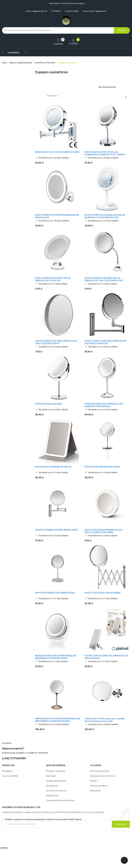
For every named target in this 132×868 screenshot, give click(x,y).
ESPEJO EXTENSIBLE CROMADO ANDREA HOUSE (56, 541)
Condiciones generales (56, 800)
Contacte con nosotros (57, 809)
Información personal (100, 790)
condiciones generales (34, 838)
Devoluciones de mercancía (102, 795)
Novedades (7, 790)
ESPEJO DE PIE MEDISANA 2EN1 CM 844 (102, 476)
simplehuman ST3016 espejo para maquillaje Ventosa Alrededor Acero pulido (105, 737)
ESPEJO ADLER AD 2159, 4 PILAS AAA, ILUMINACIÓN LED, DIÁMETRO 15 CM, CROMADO (105, 153)
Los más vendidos (10, 795)
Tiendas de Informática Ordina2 (60, 819)
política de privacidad (58, 838)
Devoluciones (52, 805)
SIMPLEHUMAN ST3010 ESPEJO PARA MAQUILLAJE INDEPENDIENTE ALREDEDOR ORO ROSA (58, 737)
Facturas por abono (99, 805)
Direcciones (95, 809)
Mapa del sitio (52, 814)
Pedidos (94, 800)
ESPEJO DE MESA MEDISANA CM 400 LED (53, 476)
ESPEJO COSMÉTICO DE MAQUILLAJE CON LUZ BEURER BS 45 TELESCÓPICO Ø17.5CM (105, 218)
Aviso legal (51, 795)
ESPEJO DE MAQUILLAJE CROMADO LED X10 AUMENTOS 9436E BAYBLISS (104, 413)
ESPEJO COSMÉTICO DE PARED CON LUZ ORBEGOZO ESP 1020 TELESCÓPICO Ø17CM (104, 283)
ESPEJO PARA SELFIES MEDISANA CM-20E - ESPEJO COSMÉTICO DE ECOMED (104, 542)
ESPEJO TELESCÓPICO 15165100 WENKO (103, 606)
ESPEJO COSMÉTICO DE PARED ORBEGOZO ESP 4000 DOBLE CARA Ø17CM (106, 348)
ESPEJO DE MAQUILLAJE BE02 (49, 412)
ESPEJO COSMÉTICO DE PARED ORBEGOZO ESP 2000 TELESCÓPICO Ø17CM (56, 348)
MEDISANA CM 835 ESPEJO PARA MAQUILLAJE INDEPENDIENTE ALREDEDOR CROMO (56, 672)
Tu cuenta (96, 784)
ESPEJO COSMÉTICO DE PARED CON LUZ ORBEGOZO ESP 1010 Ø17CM (53, 283)
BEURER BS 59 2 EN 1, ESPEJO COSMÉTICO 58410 (57, 152)
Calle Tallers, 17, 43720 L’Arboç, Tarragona (67, 3)
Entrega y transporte (56, 790)
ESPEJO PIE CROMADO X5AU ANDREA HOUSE (55, 606)
